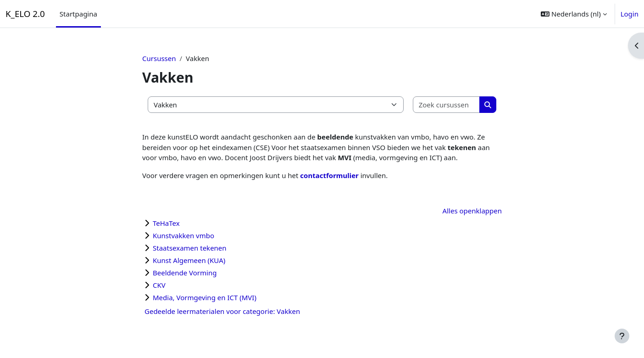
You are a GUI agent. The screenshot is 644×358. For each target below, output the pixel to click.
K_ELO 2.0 (25, 14)
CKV (159, 285)
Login (630, 14)
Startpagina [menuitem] (78, 14)
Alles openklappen (472, 211)
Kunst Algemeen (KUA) (189, 260)
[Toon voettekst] (622, 336)
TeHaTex (166, 223)
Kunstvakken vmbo (183, 235)
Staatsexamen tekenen (190, 248)
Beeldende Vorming (185, 273)
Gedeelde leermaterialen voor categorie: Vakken (222, 311)
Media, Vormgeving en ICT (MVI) (205, 297)
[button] (574, 14)
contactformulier (330, 175)
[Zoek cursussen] (447, 105)
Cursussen (159, 58)
